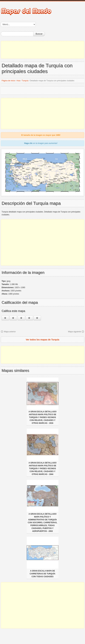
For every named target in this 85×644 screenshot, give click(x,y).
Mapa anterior (10, 332)
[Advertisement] (42, 50)
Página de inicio (8, 81)
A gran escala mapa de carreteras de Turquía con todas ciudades (42, 574)
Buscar (39, 34)
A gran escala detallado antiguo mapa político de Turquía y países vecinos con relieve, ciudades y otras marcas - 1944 (43, 469)
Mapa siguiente (75, 332)
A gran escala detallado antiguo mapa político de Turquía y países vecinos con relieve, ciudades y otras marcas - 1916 (43, 417)
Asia (18, 81)
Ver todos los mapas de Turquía (42, 340)
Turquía (25, 81)
